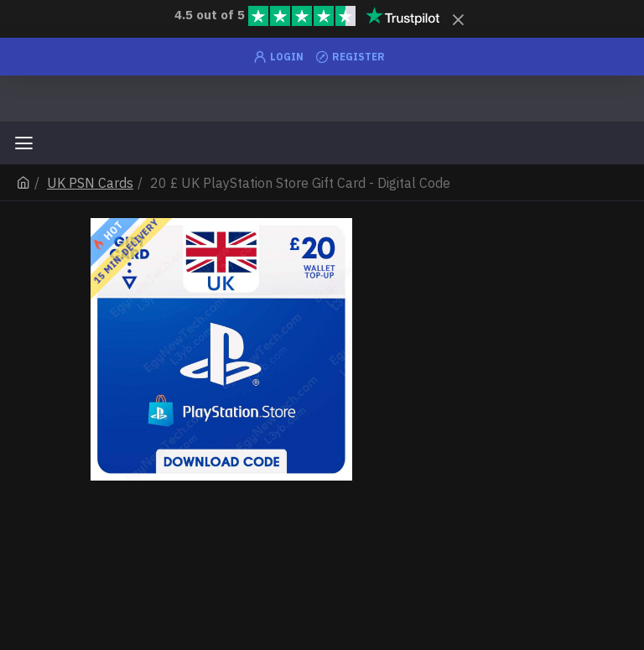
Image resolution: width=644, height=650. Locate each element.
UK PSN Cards (90, 183)
